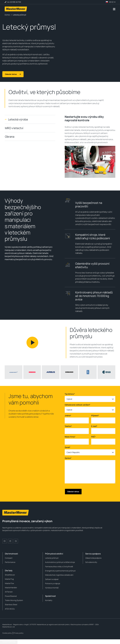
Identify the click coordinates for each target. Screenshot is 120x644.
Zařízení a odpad (52, 579)
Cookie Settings (9, 642)
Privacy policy (19, 633)
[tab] (30, 119)
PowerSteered (11, 596)
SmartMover (10, 575)
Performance (10, 562)
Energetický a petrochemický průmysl (60, 571)
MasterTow (9, 583)
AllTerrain (9, 592)
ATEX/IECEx (10, 609)
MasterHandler (11, 588)
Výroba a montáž (52, 588)
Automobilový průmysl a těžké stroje (60, 562)
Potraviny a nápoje (53, 583)
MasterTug (9, 579)
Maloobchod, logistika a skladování (59, 575)
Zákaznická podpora (93, 558)
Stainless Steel (11, 605)
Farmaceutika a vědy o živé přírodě (59, 567)
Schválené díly (91, 562)
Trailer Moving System (14, 600)
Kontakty (49, 600)
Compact (9, 558)
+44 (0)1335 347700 (14, 2)
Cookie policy (7, 633)
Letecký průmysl (52, 558)
